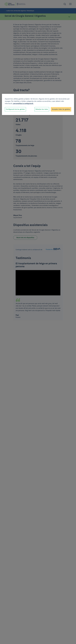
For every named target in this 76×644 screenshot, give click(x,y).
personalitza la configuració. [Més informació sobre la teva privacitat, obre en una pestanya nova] (23, 103)
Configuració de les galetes (15, 109)
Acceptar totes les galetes (61, 109)
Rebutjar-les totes (42, 109)
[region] (38, 104)
